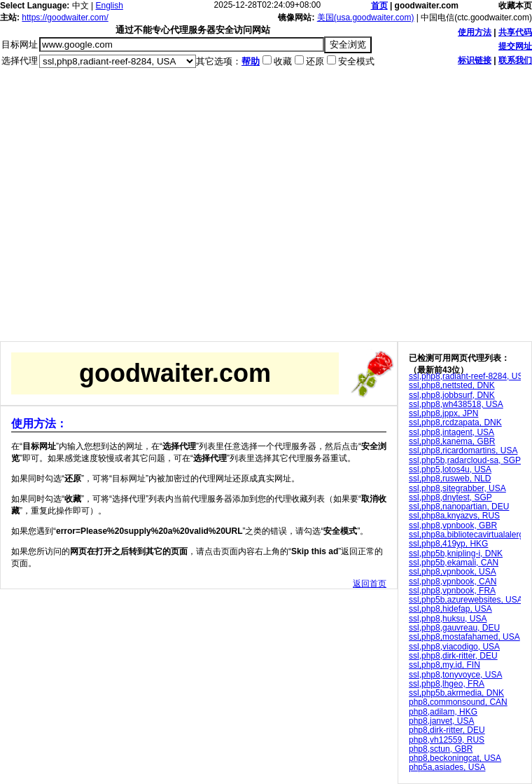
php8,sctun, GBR (441, 749)
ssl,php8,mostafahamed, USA (464, 637)
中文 (80, 6)
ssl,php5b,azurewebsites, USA (466, 600)
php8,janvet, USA (441, 721)
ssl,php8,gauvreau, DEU (454, 628)
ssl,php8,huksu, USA (448, 619)
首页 (379, 6)
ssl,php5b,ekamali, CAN (454, 563)
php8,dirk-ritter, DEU (447, 730)
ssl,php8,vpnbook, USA (453, 572)
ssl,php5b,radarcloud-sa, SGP (465, 460)
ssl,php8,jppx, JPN (443, 413)
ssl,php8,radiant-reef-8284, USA (469, 376)
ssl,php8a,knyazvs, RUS (454, 516)
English (110, 6)
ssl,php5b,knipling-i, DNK (456, 553)
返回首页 (370, 584)
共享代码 (515, 32)
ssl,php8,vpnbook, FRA (452, 591)
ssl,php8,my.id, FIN (444, 665)
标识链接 (475, 60)
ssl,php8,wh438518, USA (456, 404)
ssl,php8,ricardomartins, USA (463, 451)
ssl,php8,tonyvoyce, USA (455, 675)
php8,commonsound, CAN (458, 702)
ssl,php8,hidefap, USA (450, 609)
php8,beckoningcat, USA (455, 758)
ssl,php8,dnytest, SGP (450, 497)
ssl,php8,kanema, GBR (452, 441)
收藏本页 (515, 6)
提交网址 (515, 46)
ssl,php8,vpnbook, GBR (453, 525)
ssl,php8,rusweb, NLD (450, 479)
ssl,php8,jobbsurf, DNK (452, 395)
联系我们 (515, 60)
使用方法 (475, 32)
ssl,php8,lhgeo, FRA (447, 684)
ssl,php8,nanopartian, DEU (459, 507)
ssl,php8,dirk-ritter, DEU (453, 656)
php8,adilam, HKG (443, 712)
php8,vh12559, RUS (447, 740)
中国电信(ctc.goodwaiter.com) (476, 18)
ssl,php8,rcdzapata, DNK (455, 422)
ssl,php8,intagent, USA (451, 432)
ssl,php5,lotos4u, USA (450, 469)
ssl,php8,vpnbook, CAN (453, 582)
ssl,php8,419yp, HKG (448, 544)
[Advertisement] (131, 210)
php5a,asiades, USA (447, 767)
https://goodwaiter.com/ (65, 18)
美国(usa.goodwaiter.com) (366, 18)
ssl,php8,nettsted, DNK (452, 385)
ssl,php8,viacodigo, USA (454, 647)
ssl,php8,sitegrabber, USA (457, 488)
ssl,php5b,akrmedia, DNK (456, 693)
